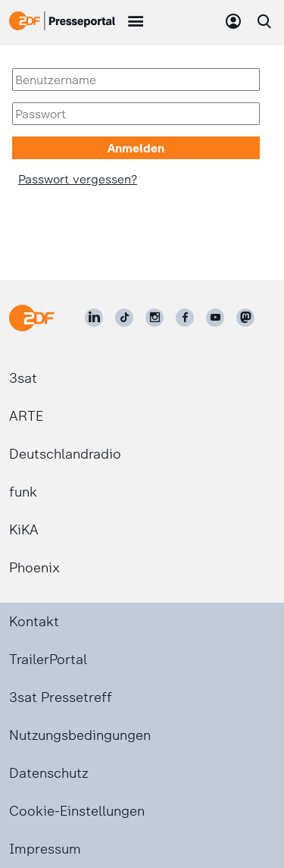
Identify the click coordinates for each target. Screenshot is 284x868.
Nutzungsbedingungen (80, 735)
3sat (23, 378)
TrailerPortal (48, 660)
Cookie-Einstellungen (77, 811)
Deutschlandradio (65, 454)
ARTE (26, 416)
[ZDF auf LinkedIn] (94, 318)
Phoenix (34, 568)
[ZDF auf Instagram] (154, 318)
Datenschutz (48, 773)
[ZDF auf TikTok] (124, 318)
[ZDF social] (245, 318)
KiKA (24, 530)
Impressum (45, 849)
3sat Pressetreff (61, 697)
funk (23, 492)
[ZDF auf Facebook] (185, 318)
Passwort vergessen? (78, 179)
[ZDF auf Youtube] (215, 318)
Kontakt (34, 622)
